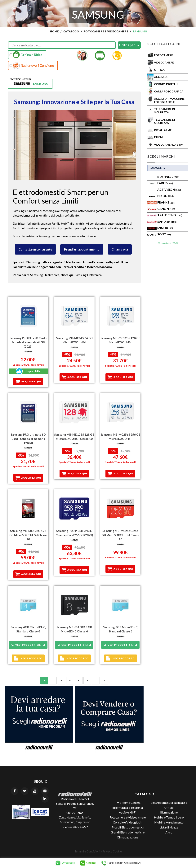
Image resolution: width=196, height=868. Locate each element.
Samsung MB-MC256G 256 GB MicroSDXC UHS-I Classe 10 (120, 535)
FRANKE (166, 202)
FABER (165, 183)
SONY (164, 234)
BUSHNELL (168, 177)
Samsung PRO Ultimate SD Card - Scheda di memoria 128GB (28, 439)
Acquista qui (28, 382)
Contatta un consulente (35, 249)
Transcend (170, 215)
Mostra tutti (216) (168, 243)
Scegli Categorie (164, 44)
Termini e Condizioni (87, 851)
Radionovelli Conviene (32, 66)
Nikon (165, 196)
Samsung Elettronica (88, 275)
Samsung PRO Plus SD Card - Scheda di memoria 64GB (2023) (28, 342)
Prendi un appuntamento (82, 249)
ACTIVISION (169, 189)
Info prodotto (28, 658)
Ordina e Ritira (26, 55)
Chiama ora (120, 249)
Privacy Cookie (112, 851)
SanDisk (167, 221)
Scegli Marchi (161, 156)
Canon (166, 209)
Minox (165, 228)
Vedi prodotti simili (28, 645)
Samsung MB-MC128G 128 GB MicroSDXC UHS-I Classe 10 (28, 535)
